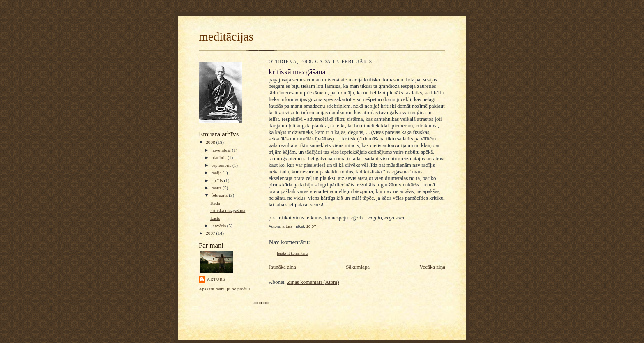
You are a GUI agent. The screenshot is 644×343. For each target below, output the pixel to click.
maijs (217, 173)
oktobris (220, 157)
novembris (222, 150)
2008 (211, 142)
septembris (222, 165)
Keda (215, 203)
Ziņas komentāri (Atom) (313, 282)
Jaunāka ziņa (282, 267)
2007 (211, 233)
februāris (220, 195)
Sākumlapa (358, 267)
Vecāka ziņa (432, 267)
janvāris (219, 226)
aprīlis (218, 180)
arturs (216, 279)
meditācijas (226, 37)
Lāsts (215, 218)
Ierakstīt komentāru (292, 253)
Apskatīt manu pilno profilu (224, 289)
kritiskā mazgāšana (228, 210)
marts (217, 188)
